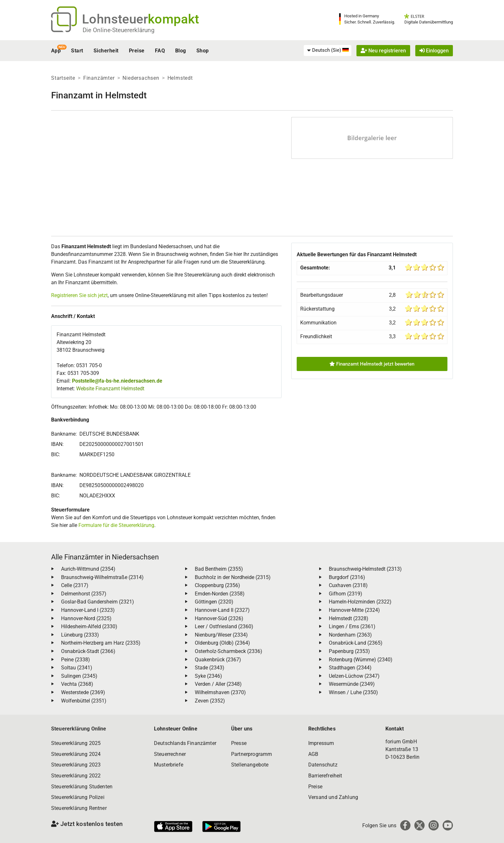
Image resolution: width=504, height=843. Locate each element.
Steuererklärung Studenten (82, 787)
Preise (137, 51)
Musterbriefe (169, 765)
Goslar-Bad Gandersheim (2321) (98, 602)
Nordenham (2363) (350, 635)
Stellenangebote (250, 765)
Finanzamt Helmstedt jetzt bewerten (372, 364)
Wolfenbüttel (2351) (84, 701)
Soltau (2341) (77, 668)
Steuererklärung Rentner (79, 808)
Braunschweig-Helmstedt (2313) (365, 569)
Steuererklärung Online (79, 729)
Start (77, 51)
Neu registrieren (383, 51)
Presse (239, 743)
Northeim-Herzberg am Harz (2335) (101, 643)
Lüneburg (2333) (80, 635)
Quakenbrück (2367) (218, 660)
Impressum (321, 743)
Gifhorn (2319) (346, 594)
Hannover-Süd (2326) (219, 618)
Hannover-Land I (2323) (88, 610)
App (56, 51)
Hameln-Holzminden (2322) (360, 602)
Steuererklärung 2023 (76, 765)
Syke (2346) (208, 676)
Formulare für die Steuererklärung (116, 525)
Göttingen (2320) (214, 602)
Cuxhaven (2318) (348, 585)
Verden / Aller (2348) (218, 684)
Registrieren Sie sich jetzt (79, 295)
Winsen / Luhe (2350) (353, 692)
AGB (313, 754)
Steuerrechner (170, 754)
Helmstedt (180, 78)
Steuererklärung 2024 (76, 754)
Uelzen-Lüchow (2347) (354, 676)
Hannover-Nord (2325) (86, 618)
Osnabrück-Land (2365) (356, 643)
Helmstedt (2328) (349, 618)
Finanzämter (99, 78)
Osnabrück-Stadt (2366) (88, 651)
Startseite (63, 78)
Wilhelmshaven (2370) (220, 692)
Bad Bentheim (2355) (219, 569)
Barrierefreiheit (325, 776)
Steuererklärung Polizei (78, 797)
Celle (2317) (75, 585)
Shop (203, 51)
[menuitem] (328, 50)
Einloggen (434, 51)
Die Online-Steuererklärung (119, 30)
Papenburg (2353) (349, 651)
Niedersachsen (141, 78)
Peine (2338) (76, 660)
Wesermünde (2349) (352, 684)
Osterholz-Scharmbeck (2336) (229, 651)
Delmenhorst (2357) (84, 594)
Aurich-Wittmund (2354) (88, 569)
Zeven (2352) (210, 701)
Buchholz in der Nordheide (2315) (233, 577)
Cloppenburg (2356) (217, 585)
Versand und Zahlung (333, 797)
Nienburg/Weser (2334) (221, 635)
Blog (181, 51)
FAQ (160, 51)
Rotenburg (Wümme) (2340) (361, 660)
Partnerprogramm (252, 754)
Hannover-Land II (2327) (222, 610)
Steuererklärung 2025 (76, 743)
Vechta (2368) (77, 684)
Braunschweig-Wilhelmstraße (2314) (102, 577)
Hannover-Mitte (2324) (354, 610)
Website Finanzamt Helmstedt (110, 389)
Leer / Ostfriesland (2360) (224, 626)
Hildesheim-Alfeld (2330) (89, 626)
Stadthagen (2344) (350, 668)
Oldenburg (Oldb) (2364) (222, 643)
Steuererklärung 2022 (76, 776)
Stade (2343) (210, 668)
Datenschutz (323, 765)
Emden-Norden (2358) (220, 594)
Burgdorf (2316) (347, 577)
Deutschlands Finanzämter (185, 743)
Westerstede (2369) (83, 692)
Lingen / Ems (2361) (352, 626)
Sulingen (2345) (79, 676)
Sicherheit (106, 51)
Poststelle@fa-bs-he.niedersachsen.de (117, 381)
